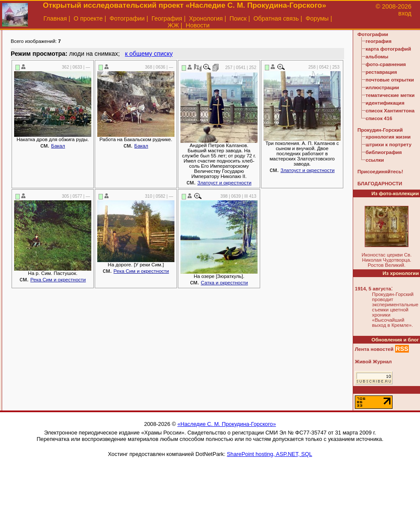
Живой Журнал (373, 362)
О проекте (88, 18)
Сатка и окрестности (225, 283)
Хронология (206, 18)
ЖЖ (173, 25)
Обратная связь (276, 18)
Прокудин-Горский (380, 130)
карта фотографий (388, 49)
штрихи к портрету (388, 145)
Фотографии (127, 18)
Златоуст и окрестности (224, 183)
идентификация (385, 103)
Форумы (317, 18)
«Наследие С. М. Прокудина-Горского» (227, 424)
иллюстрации (382, 88)
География (167, 18)
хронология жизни (388, 137)
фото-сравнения (386, 64)
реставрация (381, 72)
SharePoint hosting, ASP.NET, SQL (269, 454)
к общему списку (149, 54)
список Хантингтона (390, 111)
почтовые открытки (390, 80)
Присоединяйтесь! (380, 172)
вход (405, 13)
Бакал (58, 146)
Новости (198, 25)
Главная (55, 18)
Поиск (238, 18)
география (378, 41)
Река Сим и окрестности (58, 280)
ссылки (375, 160)
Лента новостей (374, 349)
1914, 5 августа (373, 289)
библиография (384, 152)
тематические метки (390, 95)
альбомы (377, 57)
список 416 (379, 118)
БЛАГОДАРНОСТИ (380, 184)
